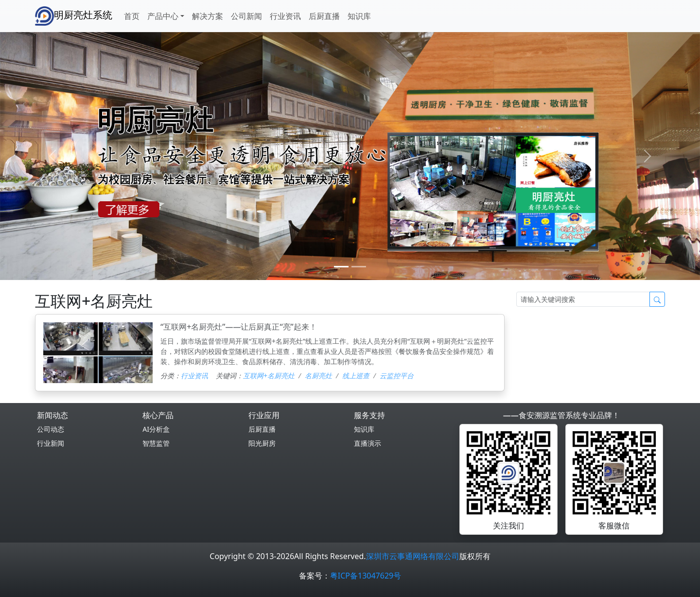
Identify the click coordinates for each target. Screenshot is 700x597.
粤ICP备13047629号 (366, 576)
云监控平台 (397, 376)
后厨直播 (324, 16)
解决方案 (208, 16)
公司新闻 (246, 16)
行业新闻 (51, 443)
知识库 (359, 16)
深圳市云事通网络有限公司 (413, 556)
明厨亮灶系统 (74, 16)
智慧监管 (156, 443)
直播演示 (367, 443)
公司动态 (51, 429)
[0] (341, 267)
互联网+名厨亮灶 (269, 376)
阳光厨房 (262, 443)
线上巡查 (356, 376)
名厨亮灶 (318, 376)
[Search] (583, 299)
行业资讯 (285, 16)
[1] (359, 267)
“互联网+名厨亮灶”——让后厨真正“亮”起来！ (239, 327)
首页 (132, 16)
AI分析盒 (156, 429)
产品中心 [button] (163, 16)
